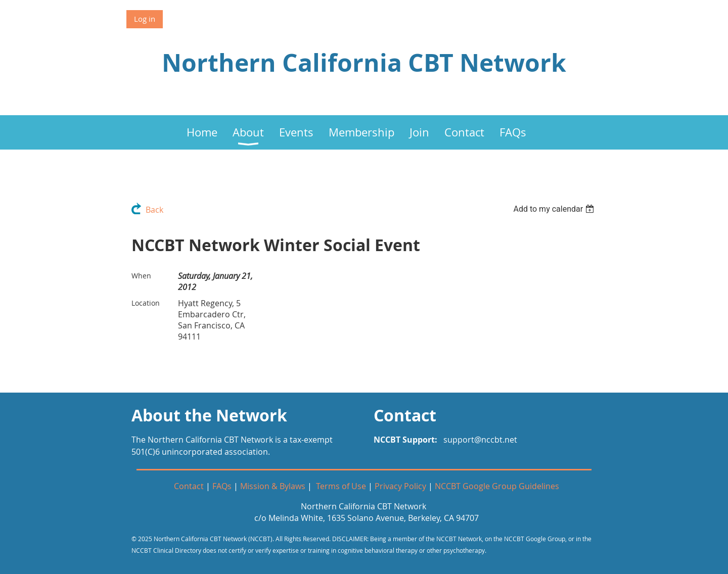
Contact (189, 486)
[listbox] (555, 209)
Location (146, 303)
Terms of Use (341, 486)
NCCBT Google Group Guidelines (497, 486)
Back (154, 210)
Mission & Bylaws (273, 486)
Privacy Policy (400, 486)
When (141, 276)
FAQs (222, 486)
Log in (145, 19)
